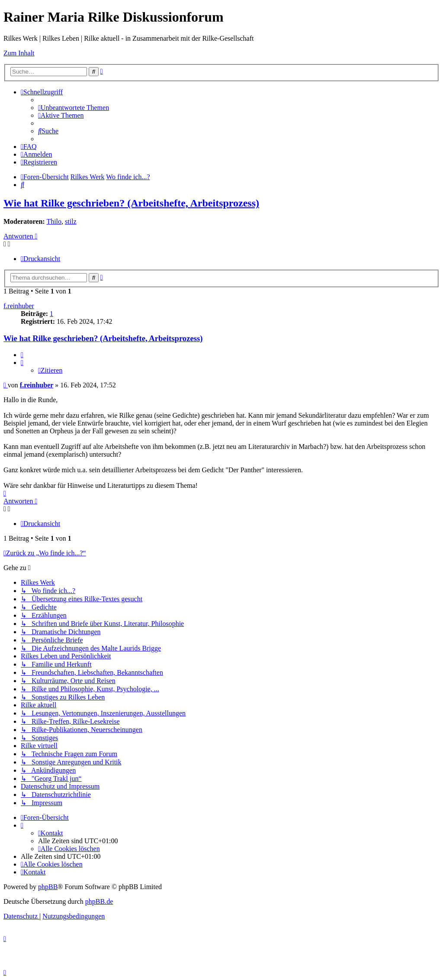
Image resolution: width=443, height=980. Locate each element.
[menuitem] (74, 108)
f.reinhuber (19, 306)
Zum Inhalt (19, 53)
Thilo (54, 221)
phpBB (48, 887)
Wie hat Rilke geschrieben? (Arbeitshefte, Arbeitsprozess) (131, 203)
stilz (71, 221)
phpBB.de (99, 901)
